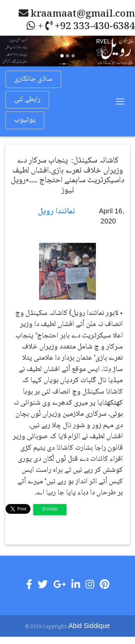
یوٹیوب (25, 120)
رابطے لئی (27, 100)
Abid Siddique (89, 626)
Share (50, 509)
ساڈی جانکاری (33, 79)
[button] (10, 51)
